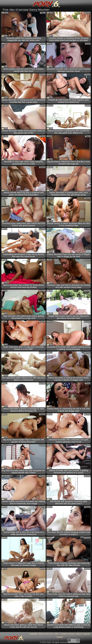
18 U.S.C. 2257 (52, 634)
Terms (41, 634)
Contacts (33, 634)
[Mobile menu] (2, 4)
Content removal (67, 634)
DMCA (79, 634)
